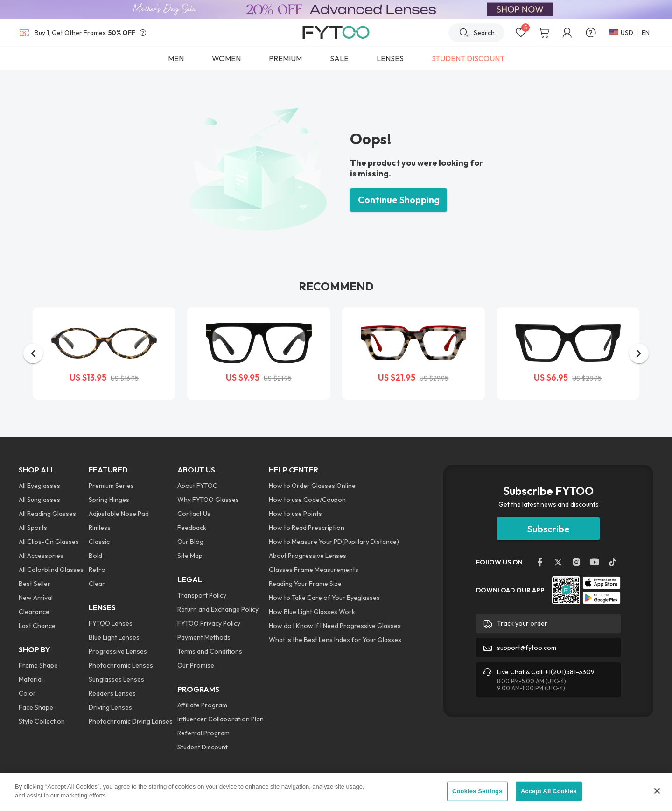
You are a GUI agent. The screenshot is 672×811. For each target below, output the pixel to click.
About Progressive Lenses (308, 556)
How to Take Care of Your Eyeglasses (324, 598)
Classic (99, 542)
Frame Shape (38, 665)
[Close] (657, 791)
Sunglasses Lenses (116, 679)
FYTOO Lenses (111, 623)
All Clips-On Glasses (49, 542)
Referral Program (203, 733)
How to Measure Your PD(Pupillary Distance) (334, 542)
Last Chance (37, 626)
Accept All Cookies (549, 791)
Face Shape (36, 707)
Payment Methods (204, 637)
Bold (95, 556)
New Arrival (36, 598)
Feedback (192, 528)
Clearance (34, 612)
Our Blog (190, 542)
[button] (33, 353)
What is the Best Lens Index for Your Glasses (335, 640)
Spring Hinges (109, 500)
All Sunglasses (39, 500)
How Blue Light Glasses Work (312, 612)
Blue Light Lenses (114, 637)
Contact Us (194, 514)
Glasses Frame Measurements (314, 570)
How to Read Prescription (307, 528)
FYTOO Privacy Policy (209, 623)
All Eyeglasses (39, 486)
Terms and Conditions (210, 651)
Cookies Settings (477, 791)
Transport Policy (202, 595)
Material (31, 679)
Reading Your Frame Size (305, 584)
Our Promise (196, 665)
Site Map (190, 556)
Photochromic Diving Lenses (131, 721)
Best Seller (35, 584)
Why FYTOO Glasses (208, 500)
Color (27, 693)
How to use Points (295, 514)
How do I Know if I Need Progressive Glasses (335, 626)
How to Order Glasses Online (312, 486)
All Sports (33, 528)
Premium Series (111, 486)
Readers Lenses (112, 693)
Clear (97, 584)
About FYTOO (198, 486)
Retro (97, 570)
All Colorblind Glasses (51, 570)
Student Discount (203, 747)
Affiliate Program (202, 705)
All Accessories (41, 556)
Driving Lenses (110, 707)
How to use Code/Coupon (307, 500)
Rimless (100, 528)
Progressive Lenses (118, 651)
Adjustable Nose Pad (119, 514)
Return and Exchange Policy (218, 609)
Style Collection (42, 721)
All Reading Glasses (47, 514)
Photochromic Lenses (121, 665)
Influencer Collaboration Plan (220, 719)
